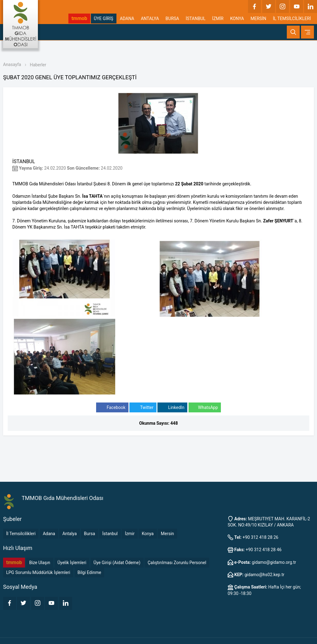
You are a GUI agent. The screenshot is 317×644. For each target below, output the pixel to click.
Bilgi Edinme (89, 572)
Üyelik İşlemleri (72, 563)
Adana (49, 534)
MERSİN (258, 19)
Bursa (90, 534)
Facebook (112, 408)
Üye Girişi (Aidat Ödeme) (117, 563)
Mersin (167, 534)
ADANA (127, 19)
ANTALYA (150, 19)
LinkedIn (172, 408)
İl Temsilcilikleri (21, 534)
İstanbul (110, 534)
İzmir (130, 534)
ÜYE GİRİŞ (104, 19)
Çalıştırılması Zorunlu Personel (177, 563)
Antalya (69, 534)
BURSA (172, 19)
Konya (148, 534)
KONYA (237, 19)
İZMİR (218, 19)
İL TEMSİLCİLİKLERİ (292, 19)
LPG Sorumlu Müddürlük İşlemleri (38, 572)
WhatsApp (205, 408)
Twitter (143, 408)
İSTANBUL (196, 19)
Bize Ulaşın (40, 563)
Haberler (38, 65)
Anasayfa (12, 64)
